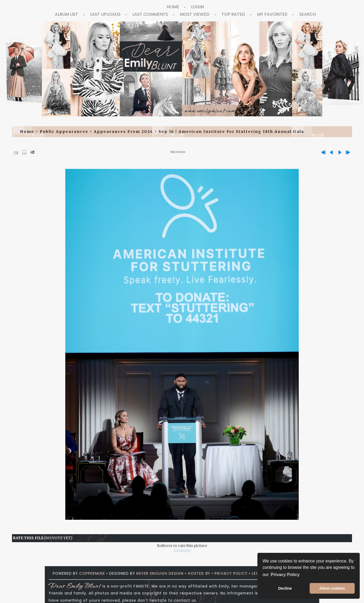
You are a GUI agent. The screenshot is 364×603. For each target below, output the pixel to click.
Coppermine (92, 574)
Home (173, 7)
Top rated (233, 14)
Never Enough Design (160, 574)
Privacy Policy (231, 574)
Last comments (150, 14)
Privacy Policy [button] (285, 575)
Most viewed (195, 14)
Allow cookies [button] (332, 588)
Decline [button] (285, 588)
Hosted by (199, 574)
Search (308, 14)
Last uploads (105, 14)
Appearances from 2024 (123, 132)
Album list (66, 14)
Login (197, 7)
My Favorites (272, 14)
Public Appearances (64, 132)
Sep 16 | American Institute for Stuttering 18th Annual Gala (231, 132)
